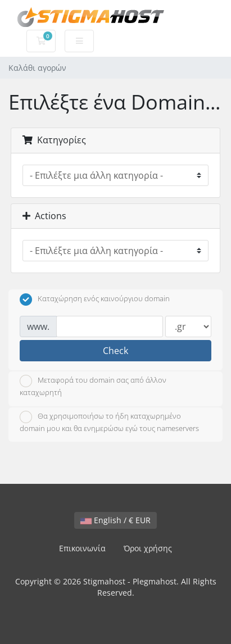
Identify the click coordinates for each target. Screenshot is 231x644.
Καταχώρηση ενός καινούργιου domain (95, 300)
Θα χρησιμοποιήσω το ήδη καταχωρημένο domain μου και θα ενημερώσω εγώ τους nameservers (109, 422)
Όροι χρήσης (148, 548)
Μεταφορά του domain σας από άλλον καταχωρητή (93, 386)
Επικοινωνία (82, 548)
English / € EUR (115, 520)
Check (115, 351)
